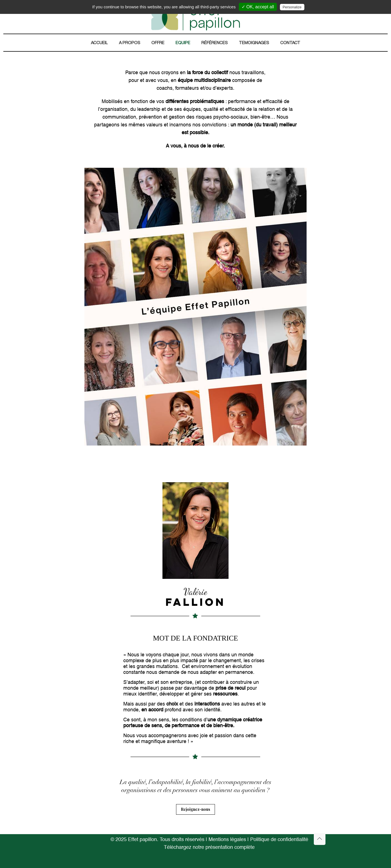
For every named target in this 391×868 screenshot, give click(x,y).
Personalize (292, 7)
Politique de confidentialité (279, 840)
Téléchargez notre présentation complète (209, 847)
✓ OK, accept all (258, 7)
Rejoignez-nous (195, 809)
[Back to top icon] (320, 839)
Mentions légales (227, 840)
